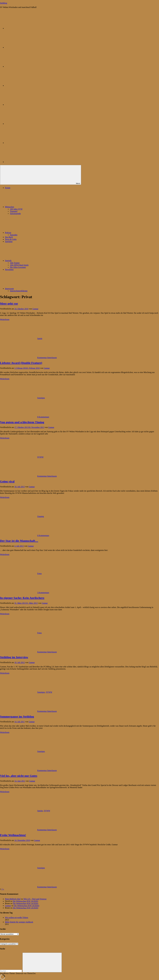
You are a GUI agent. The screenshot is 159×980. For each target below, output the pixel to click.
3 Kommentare (43, 593)
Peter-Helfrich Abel (13, 899)
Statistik (27, 261)
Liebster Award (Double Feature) (21, 363)
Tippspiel (14, 211)
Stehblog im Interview (14, 657)
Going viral (7, 481)
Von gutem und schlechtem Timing (22, 422)
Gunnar (35, 309)
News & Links (11, 239)
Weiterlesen (5, 319)
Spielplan (9, 242)
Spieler (40, 811)
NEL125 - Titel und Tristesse (35, 899)
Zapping (41, 516)
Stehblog (4, 3)
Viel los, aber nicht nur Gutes (19, 776)
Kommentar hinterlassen (47, 358)
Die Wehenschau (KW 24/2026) (25, 901)
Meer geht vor (9, 304)
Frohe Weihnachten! (13, 835)
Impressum (28, 289)
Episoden (14, 235)
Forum (8, 188)
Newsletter (9, 269)
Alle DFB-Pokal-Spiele (19, 265)
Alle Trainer (15, 263)
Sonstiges (41, 398)
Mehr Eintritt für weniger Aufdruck (19, 922)
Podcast (27, 233)
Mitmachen (28, 207)
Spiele (40, 338)
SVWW (40, 457)
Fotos (40, 573)
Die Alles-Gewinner (18, 267)
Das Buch (9, 237)
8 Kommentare (43, 417)
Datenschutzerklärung (19, 291)
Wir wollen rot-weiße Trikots (17, 918)
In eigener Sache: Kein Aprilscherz (22, 598)
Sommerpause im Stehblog (17, 717)
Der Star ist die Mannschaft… (19, 541)
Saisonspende (15, 214)
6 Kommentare (43, 535)
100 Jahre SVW (16, 209)
